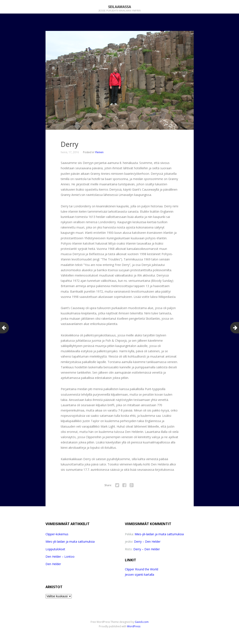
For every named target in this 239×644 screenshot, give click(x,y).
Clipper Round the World (142, 569)
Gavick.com (142, 622)
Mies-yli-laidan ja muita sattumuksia (70, 541)
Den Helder (53, 564)
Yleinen (99, 152)
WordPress (134, 626)
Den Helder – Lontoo (60, 557)
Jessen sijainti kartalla (140, 575)
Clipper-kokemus (57, 534)
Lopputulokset (55, 549)
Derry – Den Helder (147, 541)
